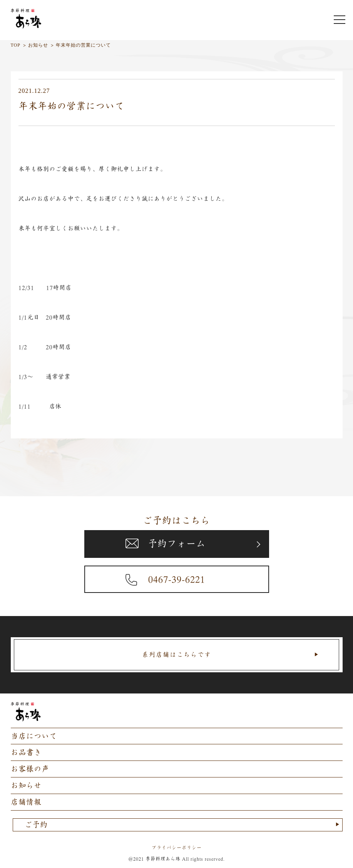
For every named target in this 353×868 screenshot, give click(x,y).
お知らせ (26, 785)
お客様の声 (30, 769)
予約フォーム (177, 544)
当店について (34, 736)
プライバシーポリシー (177, 848)
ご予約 (36, 825)
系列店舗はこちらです (177, 655)
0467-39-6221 (177, 579)
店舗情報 (26, 802)
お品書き (26, 752)
